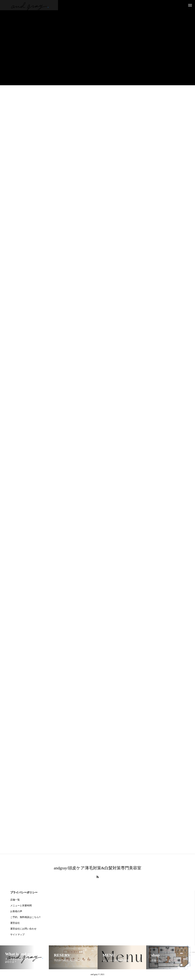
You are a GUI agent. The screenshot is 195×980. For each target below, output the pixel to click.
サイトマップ (17, 935)
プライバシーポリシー (24, 893)
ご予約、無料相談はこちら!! (25, 918)
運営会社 (15, 923)
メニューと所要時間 (21, 906)
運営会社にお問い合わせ (23, 929)
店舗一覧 (15, 900)
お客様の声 (16, 912)
